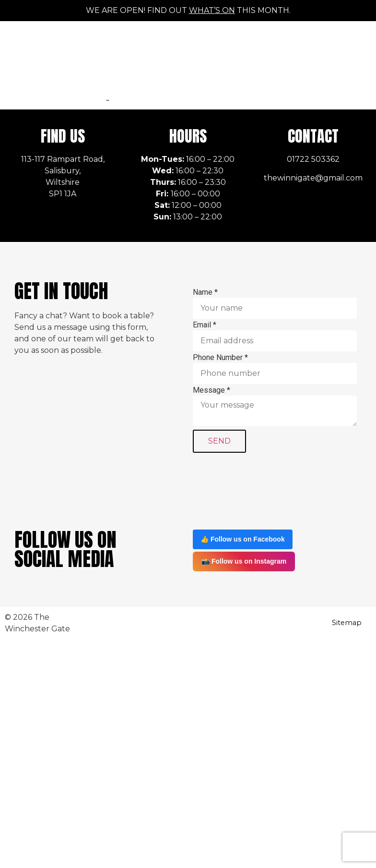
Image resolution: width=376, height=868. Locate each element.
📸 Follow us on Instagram (244, 561)
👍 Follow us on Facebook (243, 539)
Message (211, 390)
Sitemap (347, 623)
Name (205, 292)
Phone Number (220, 358)
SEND (219, 441)
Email (205, 325)
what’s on (212, 10)
